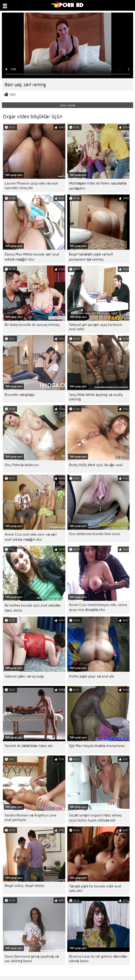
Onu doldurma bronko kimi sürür (95, 534)
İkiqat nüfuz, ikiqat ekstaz (25, 886)
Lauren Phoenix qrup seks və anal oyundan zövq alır (31, 186)
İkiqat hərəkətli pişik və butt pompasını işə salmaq (91, 257)
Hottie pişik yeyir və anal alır (92, 676)
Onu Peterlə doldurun (22, 465)
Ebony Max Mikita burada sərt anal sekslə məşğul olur (32, 257)
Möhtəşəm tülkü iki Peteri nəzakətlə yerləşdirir (98, 186)
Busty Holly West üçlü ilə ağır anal (96, 465)
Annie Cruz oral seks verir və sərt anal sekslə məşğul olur (31, 537)
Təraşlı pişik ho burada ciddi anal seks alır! (95, 888)
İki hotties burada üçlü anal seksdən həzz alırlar (33, 608)
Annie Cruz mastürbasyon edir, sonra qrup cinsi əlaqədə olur (98, 607)
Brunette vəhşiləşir (20, 395)
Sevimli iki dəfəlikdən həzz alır (29, 746)
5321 (13, 95)
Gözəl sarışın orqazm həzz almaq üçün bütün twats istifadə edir (95, 818)
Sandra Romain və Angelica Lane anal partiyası (31, 818)
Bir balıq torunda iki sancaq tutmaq (32, 325)
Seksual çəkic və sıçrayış (24, 676)
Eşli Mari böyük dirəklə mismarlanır (97, 746)
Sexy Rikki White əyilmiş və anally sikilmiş (96, 397)
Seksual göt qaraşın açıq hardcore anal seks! (96, 327)
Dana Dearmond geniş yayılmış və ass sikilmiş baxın (32, 959)
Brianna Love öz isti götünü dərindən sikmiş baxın (98, 959)
